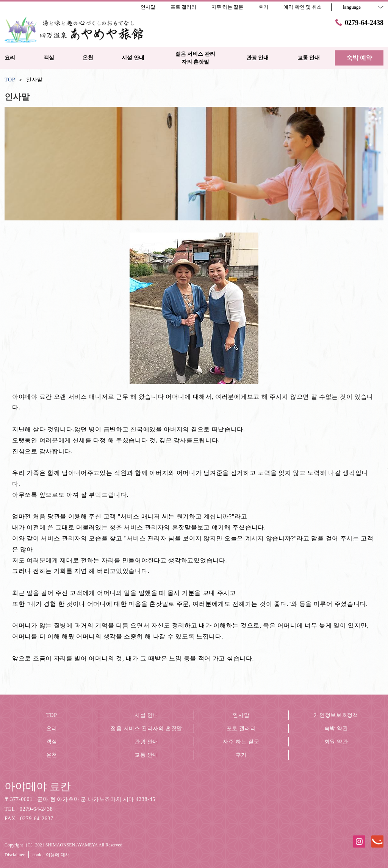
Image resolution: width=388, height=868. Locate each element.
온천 (52, 755)
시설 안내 (146, 715)
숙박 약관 (336, 728)
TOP (52, 715)
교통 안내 (146, 755)
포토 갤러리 (241, 728)
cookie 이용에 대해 (51, 855)
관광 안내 (146, 742)
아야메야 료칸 (38, 786)
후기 (241, 755)
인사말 (241, 715)
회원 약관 (336, 742)
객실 (52, 742)
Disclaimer (15, 855)
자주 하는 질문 (241, 742)
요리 (52, 728)
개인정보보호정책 (336, 715)
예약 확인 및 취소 (303, 7)
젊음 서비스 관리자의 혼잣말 (146, 728)
